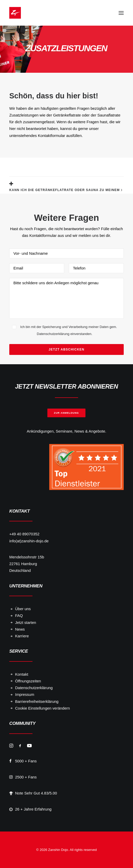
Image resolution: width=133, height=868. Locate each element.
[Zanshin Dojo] (15, 13)
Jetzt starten (26, 622)
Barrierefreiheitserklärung (37, 701)
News (20, 629)
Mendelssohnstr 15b (27, 557)
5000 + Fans (26, 761)
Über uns (23, 609)
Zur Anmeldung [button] (67, 413)
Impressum (25, 694)
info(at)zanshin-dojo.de (29, 541)
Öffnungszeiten (28, 681)
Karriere (22, 636)
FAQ (19, 615)
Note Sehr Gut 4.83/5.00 (36, 793)
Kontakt (22, 674)
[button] (121, 13)
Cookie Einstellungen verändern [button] (43, 708)
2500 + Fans (26, 777)
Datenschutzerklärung (34, 688)
